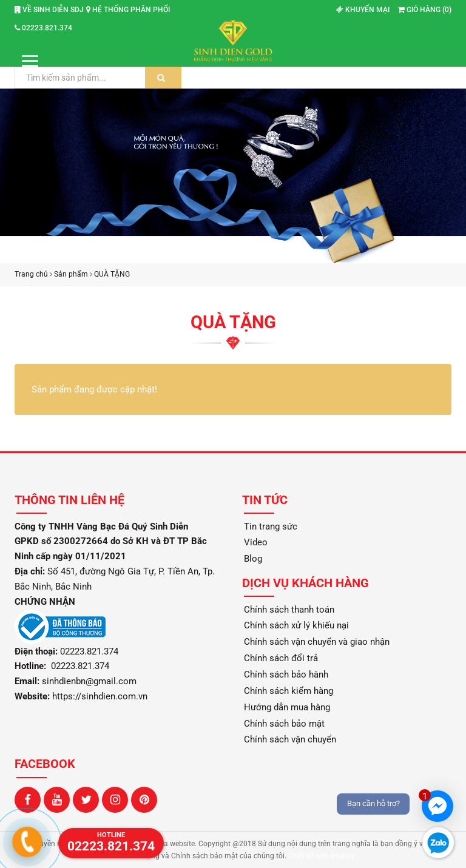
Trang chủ (31, 274)
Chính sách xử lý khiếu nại (296, 625)
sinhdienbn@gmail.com (89, 681)
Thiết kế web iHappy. (322, 856)
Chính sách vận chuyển (290, 739)
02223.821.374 (43, 28)
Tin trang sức (271, 527)
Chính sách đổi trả (281, 658)
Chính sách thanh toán (289, 610)
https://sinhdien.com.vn (100, 696)
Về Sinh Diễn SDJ (49, 10)
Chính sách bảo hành (286, 675)
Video (256, 542)
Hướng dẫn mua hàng (287, 707)
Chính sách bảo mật (284, 724)
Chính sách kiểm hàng (289, 691)
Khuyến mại (363, 10)
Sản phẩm (71, 274)
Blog (253, 559)
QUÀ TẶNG (112, 274)
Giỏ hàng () (425, 10)
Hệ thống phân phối (128, 10)
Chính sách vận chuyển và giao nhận (317, 642)
